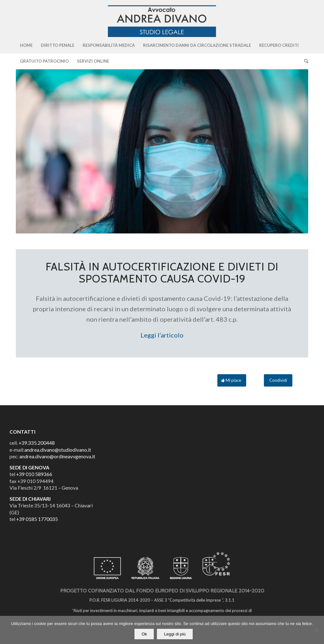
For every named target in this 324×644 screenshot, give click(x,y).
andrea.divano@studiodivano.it (58, 450)
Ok (144, 634)
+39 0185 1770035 (37, 519)
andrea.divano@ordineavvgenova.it (57, 456)
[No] (316, 630)
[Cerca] (304, 61)
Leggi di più (175, 634)
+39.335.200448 (37, 443)
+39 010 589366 (34, 474)
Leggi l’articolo (162, 335)
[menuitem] (26, 45)
